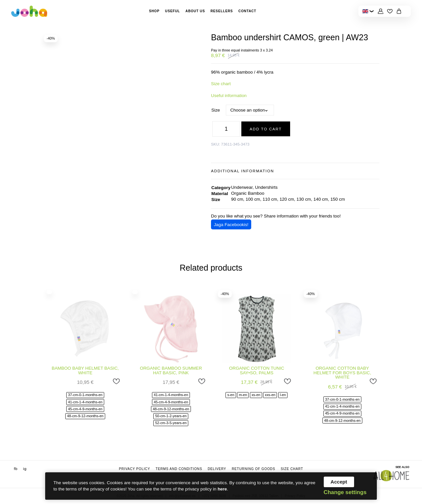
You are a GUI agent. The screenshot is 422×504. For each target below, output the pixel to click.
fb (16, 469)
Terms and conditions (179, 469)
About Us (195, 11)
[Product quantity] (226, 129)
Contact (247, 11)
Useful (173, 11)
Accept (339, 482)
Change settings (345, 493)
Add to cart (266, 129)
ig (25, 469)
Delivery (217, 469)
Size (216, 110)
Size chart (221, 84)
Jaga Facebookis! (231, 225)
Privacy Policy (135, 469)
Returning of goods (254, 469)
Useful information (229, 96)
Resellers (222, 11)
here (222, 489)
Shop (154, 11)
